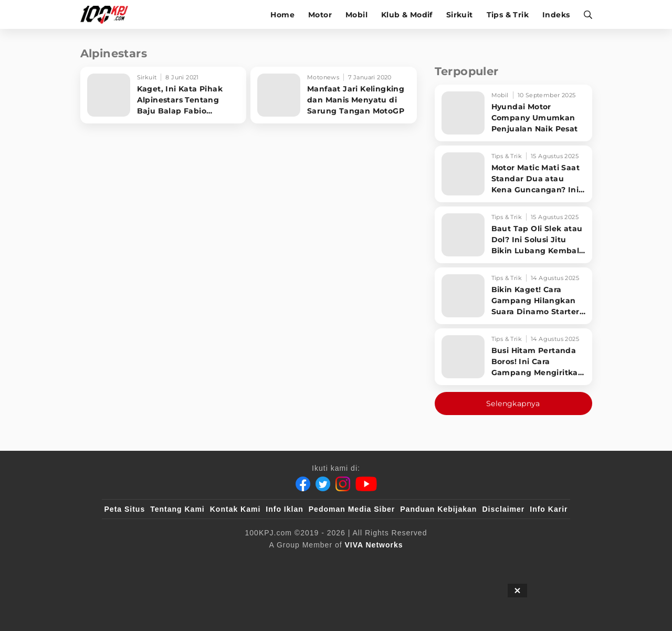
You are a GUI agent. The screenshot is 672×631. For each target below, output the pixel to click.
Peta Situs (125, 509)
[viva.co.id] (133, 562)
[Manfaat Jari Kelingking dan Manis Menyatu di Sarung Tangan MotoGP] (334, 95)
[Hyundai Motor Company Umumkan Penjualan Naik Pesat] (513, 113)
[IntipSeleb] (489, 562)
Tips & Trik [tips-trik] (508, 15)
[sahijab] (225, 562)
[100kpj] (182, 562)
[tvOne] (357, 562)
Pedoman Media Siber (352, 509)
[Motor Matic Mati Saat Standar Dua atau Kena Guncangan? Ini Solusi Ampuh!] (513, 174)
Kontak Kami (235, 509)
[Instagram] (343, 484)
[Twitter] (323, 484)
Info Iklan (284, 509)
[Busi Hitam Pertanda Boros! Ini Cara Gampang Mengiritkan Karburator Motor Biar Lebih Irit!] (513, 357)
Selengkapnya (513, 404)
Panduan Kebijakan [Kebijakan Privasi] (438, 509)
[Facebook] (303, 484)
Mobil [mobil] (356, 15)
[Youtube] (366, 484)
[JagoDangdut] (544, 562)
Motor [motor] (320, 15)
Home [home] (282, 15)
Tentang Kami (177, 509)
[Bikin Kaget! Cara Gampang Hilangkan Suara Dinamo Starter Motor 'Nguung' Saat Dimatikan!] (513, 296)
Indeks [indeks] (556, 15)
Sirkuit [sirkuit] (460, 15)
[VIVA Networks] (374, 545)
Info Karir (549, 509)
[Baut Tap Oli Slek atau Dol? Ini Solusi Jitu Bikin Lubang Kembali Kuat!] (513, 235)
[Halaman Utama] (108, 14)
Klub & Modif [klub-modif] (407, 15)
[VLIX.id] (274, 562)
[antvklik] (437, 562)
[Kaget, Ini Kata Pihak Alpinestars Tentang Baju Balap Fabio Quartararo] (164, 95)
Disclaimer (503, 509)
